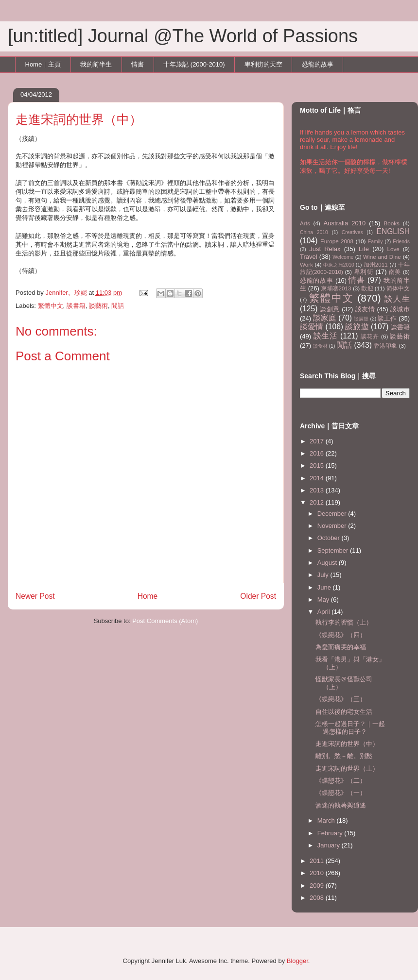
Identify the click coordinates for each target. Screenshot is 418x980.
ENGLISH (393, 231)
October (330, 538)
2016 (318, 453)
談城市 (400, 309)
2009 (318, 886)
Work (306, 264)
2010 (318, 873)
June (325, 587)
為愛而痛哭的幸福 (341, 647)
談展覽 (361, 319)
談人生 (397, 299)
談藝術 (98, 306)
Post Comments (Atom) (165, 621)
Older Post (258, 596)
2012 (318, 502)
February (331, 833)
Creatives (352, 232)
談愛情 (312, 327)
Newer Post (35, 596)
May (324, 600)
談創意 (330, 309)
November (333, 526)
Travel (309, 257)
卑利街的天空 (263, 64)
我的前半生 (96, 64)
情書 (138, 64)
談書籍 (76, 306)
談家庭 (325, 318)
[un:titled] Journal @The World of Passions (183, 36)
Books (391, 223)
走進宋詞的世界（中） (347, 744)
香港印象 (385, 346)
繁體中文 (51, 306)
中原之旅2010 (339, 265)
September (334, 550)
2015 (318, 465)
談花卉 (370, 336)
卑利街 (364, 272)
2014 (318, 478)
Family (375, 242)
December (333, 514)
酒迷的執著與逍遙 (341, 805)
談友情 (365, 309)
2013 (318, 490)
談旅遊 (357, 327)
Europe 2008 (337, 241)
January (330, 845)
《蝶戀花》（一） (341, 793)
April (325, 612)
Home (148, 596)
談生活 (326, 336)
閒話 (118, 306)
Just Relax (325, 249)
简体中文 (398, 288)
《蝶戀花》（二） (341, 781)
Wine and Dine (382, 257)
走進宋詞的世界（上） (347, 769)
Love (393, 249)
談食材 (320, 346)
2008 (318, 898)
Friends (401, 242)
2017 (318, 441)
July (324, 575)
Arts (305, 223)
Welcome (343, 257)
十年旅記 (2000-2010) (194, 64)
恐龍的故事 (318, 64)
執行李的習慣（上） (344, 622)
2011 (318, 861)
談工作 (387, 318)
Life (364, 249)
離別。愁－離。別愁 (344, 756)
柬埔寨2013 (336, 288)
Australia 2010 (345, 223)
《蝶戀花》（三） (341, 699)
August (328, 563)
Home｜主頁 (43, 64)
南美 (395, 272)
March (327, 820)
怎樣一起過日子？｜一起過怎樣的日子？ (350, 728)
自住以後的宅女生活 (344, 712)
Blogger (297, 961)
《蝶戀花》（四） (341, 635)
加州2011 (376, 264)
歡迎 (367, 288)
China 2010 (314, 232)
